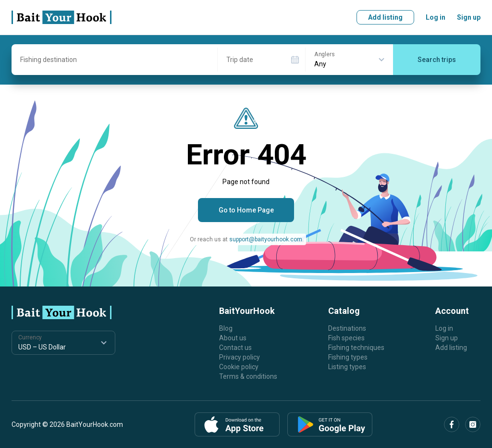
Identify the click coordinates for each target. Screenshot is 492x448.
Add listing (385, 17)
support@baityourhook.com (266, 239)
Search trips (437, 60)
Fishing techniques (356, 348)
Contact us (235, 348)
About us (233, 338)
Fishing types (348, 357)
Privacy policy (240, 357)
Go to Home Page (246, 210)
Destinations (347, 328)
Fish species (346, 338)
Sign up (469, 17)
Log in (436, 17)
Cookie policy (239, 367)
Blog (226, 328)
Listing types (347, 367)
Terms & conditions (248, 376)
